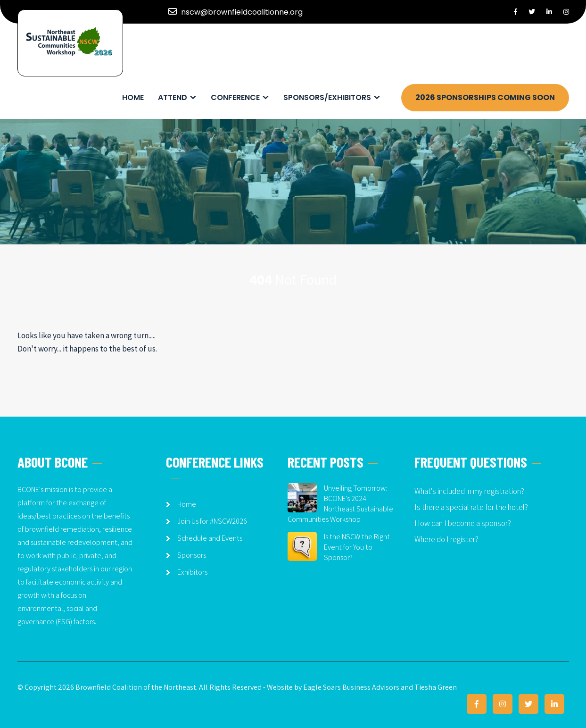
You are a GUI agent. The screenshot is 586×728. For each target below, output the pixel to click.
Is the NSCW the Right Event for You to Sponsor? (357, 547)
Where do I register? (446, 539)
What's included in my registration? (469, 491)
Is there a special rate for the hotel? (471, 507)
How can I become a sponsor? (463, 523)
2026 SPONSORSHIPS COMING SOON (485, 97)
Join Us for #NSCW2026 (212, 521)
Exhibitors (192, 572)
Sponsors (192, 555)
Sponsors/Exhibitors (327, 97)
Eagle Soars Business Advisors (351, 687)
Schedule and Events (210, 538)
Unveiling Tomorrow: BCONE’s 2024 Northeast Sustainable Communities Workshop (340, 504)
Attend (173, 97)
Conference (235, 97)
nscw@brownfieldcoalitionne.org (242, 12)
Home (133, 97)
